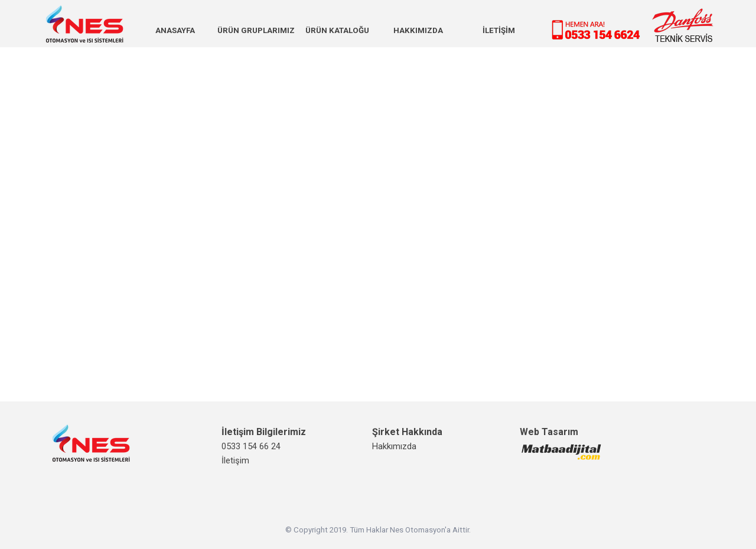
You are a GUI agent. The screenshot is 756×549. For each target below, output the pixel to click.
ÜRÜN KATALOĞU (337, 30)
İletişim (235, 460)
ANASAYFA (175, 30)
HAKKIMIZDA (418, 30)
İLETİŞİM (499, 30)
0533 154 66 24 (251, 446)
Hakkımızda (394, 446)
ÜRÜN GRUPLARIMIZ (256, 30)
